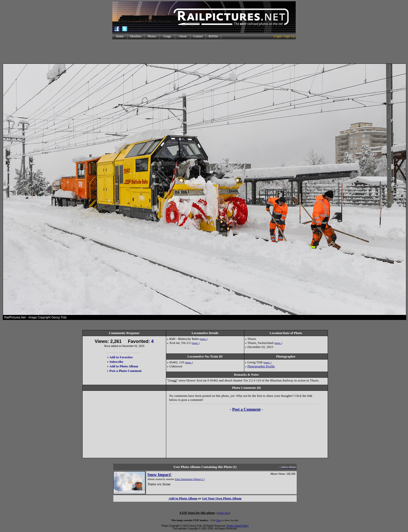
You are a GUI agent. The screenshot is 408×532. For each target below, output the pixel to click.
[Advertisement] (204, 51)
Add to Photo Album (124, 366)
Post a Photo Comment (126, 371)
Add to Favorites (121, 357)
